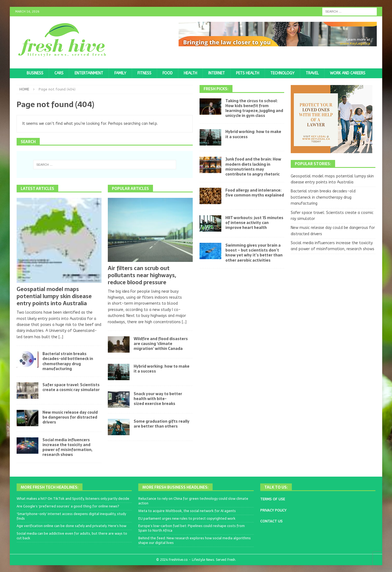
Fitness (144, 73)
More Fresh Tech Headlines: (50, 487)
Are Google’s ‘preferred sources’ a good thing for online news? (68, 506)
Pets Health (248, 73)
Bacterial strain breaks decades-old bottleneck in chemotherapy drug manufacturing (68, 361)
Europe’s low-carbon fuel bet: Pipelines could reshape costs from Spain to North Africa (192, 528)
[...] (61, 337)
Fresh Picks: (216, 89)
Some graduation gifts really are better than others (162, 424)
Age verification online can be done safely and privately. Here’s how (71, 526)
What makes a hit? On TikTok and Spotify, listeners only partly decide (73, 499)
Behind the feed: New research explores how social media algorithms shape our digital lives (195, 540)
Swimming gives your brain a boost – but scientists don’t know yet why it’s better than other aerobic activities (254, 253)
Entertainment (89, 73)
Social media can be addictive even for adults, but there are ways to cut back (72, 536)
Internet (217, 73)
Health (190, 73)
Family (120, 73)
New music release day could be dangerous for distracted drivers (70, 417)
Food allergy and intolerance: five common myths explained (255, 193)
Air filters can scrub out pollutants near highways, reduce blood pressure (142, 275)
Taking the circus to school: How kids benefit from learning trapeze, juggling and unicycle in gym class (254, 108)
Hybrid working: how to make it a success (162, 369)
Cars (59, 73)
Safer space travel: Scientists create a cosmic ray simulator (71, 387)
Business (35, 73)
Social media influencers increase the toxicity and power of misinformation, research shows (67, 447)
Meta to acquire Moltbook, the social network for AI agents (187, 511)
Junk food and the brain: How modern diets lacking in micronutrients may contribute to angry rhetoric (253, 167)
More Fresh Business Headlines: (175, 487)
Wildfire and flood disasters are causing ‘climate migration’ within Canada (161, 344)
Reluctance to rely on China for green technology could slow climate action (193, 501)
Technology (282, 73)
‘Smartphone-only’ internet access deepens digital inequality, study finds (71, 516)
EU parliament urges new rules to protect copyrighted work (187, 518)
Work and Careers (348, 73)
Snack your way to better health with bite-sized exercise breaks (158, 399)
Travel (312, 73)
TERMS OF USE (273, 499)
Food (168, 73)
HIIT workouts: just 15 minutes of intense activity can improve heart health (254, 223)
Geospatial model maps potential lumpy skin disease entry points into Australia (54, 296)
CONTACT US (271, 521)
